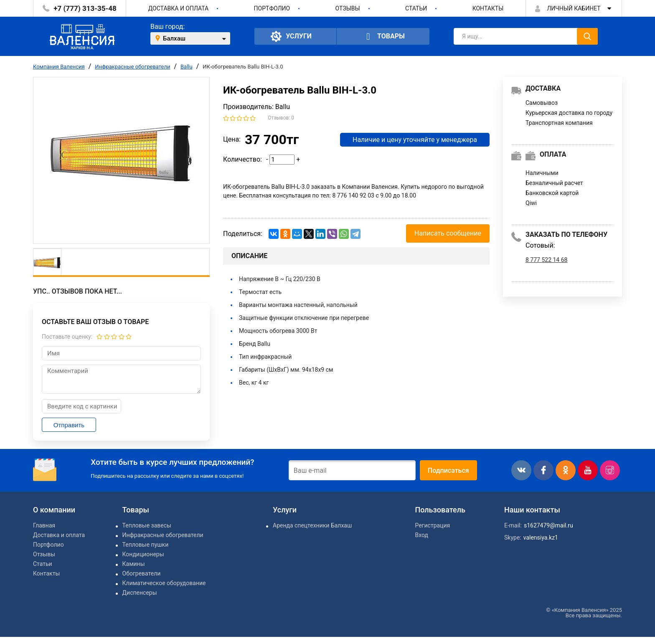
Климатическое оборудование (164, 583)
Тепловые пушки (146, 545)
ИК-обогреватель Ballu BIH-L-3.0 (243, 67)
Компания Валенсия (59, 67)
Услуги (291, 36)
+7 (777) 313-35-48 (85, 8)
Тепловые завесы (147, 525)
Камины (134, 564)
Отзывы (348, 8)
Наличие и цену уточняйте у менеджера (415, 140)
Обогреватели (142, 573)
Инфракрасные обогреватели (132, 67)
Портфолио (272, 8)
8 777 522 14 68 (546, 260)
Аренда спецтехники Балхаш (312, 525)
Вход (421, 535)
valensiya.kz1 (541, 538)
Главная (44, 525)
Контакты (488, 8)
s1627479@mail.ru (548, 525)
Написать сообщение (448, 233)
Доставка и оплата (179, 8)
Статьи (416, 8)
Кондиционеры (143, 554)
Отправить (69, 425)
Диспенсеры (140, 593)
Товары (383, 37)
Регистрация (432, 525)
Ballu (187, 67)
